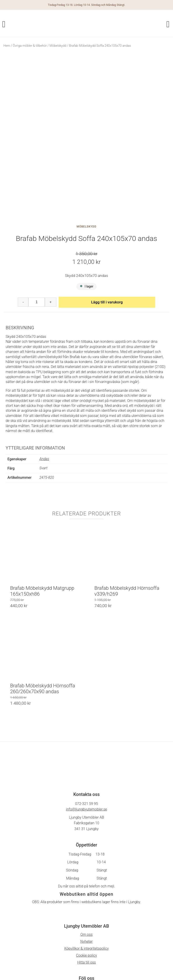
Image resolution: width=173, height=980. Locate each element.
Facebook (86, 931)
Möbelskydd (58, 46)
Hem (7, 46)
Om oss (86, 879)
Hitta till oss (87, 907)
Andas (44, 404)
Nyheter (87, 886)
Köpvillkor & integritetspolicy (86, 893)
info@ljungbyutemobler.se (86, 754)
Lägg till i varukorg (107, 247)
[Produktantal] (36, 247)
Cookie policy (87, 900)
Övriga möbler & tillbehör (30, 46)
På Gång (86, 938)
